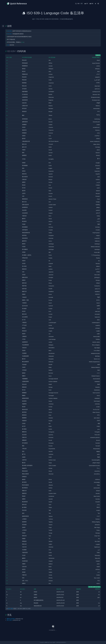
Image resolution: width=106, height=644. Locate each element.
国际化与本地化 (11, 619)
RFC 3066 (10, 609)
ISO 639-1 (10, 31)
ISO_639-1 (10, 620)
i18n (8, 45)
